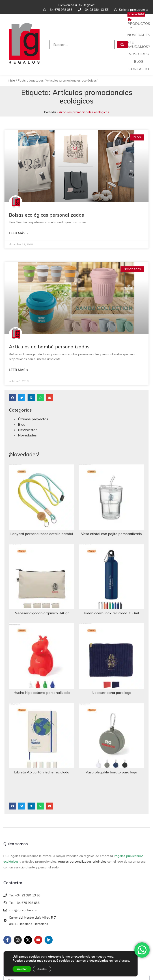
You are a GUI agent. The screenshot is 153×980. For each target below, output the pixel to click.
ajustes (124, 961)
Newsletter (27, 430)
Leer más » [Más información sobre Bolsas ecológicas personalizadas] (18, 233)
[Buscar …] (82, 45)
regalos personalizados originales (82, 861)
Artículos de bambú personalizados (49, 347)
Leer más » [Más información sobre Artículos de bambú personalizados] (18, 370)
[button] (13, 398)
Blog (22, 424)
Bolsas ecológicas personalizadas (46, 215)
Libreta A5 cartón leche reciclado (42, 772)
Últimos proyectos (33, 419)
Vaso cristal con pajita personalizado (111, 534)
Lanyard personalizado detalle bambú (42, 534)
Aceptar (22, 969)
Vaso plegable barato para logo (111, 772)
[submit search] (122, 45)
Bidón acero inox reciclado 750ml (111, 613)
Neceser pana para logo (111, 693)
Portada (50, 112)
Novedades (27, 435)
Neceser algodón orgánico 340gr (42, 613)
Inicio (11, 80)
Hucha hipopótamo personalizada (42, 693)
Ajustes (42, 969)
